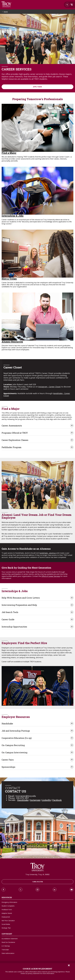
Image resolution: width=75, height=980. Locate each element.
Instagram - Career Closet (49, 387)
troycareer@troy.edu (26, 796)
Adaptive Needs (7, 913)
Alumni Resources (12, 342)
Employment (6, 917)
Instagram (35, 800)
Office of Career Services (51, 576)
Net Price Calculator (8, 921)
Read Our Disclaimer (8, 942)
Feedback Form (7, 910)
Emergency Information (9, 902)
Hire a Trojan (9, 279)
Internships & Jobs (13, 216)
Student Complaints (8, 906)
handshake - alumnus (48, 553)
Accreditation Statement (10, 939)
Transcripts (5, 950)
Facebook (57, 800)
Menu (72, 5)
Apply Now (37, 87)
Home (6, 12)
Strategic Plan (6, 928)
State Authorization (8, 953)
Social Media (6, 924)
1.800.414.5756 (38, 882)
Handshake (23, 800)
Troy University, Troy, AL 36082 (37, 874)
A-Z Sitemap (6, 946)
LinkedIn (46, 800)
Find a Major (9, 153)
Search (6, 4)
